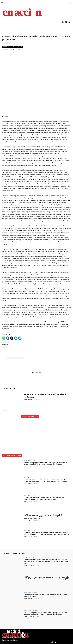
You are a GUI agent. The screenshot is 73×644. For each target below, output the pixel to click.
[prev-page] (3, 410)
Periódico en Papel (9, 47)
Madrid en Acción (28, 400)
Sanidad (19, 47)
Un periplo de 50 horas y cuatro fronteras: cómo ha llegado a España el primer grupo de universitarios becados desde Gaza (47, 534)
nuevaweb (7, 43)
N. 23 (21, 358)
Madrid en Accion (28, 466)
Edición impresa (13, 358)
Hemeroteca (27, 392)
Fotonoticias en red (29, 557)
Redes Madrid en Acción (31, 460)
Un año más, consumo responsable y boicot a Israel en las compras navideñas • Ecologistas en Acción (45, 498)
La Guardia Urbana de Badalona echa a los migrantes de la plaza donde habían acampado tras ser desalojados (45, 463)
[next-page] (7, 410)
